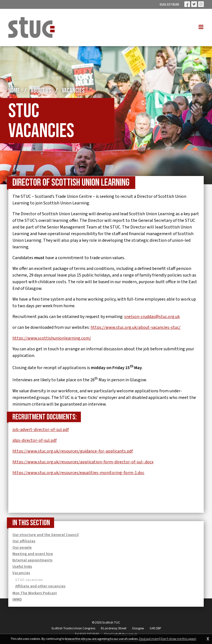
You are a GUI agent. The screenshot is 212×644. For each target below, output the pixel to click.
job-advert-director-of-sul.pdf (41, 430)
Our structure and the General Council (46, 535)
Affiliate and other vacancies (40, 586)
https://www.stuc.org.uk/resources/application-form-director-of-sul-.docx (83, 462)
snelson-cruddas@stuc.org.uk (152, 317)
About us (41, 90)
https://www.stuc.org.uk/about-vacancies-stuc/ (136, 327)
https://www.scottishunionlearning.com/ (52, 338)
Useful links (22, 567)
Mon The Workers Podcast (35, 593)
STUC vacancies (29, 580)
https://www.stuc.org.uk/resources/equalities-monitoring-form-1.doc (78, 473)
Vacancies (73, 90)
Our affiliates (24, 541)
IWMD (17, 600)
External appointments (32, 560)
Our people (22, 548)
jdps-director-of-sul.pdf (35, 440)
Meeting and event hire (33, 554)
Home (14, 90)
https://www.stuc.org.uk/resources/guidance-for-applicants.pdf (73, 451)
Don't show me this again (178, 639)
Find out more (149, 639)
